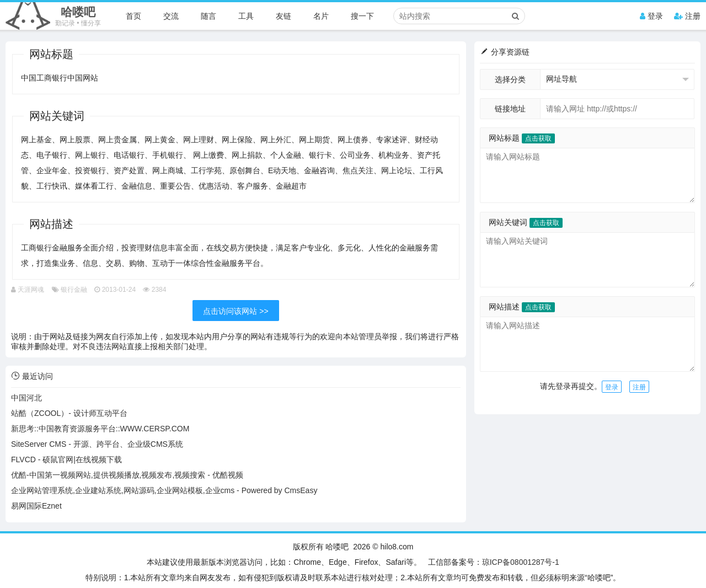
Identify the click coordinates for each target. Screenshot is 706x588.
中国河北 (26, 398)
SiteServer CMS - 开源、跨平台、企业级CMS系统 (97, 444)
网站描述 (522, 307)
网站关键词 (526, 222)
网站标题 (522, 138)
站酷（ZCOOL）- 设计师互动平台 (69, 413)
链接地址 (510, 109)
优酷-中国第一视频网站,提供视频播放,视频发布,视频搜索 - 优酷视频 (127, 475)
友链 (284, 16)
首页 (133, 16)
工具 (246, 16)
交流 (171, 16)
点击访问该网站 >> (236, 311)
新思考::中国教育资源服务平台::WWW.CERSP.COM (100, 429)
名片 (321, 16)
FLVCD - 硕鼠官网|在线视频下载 (66, 459)
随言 (208, 16)
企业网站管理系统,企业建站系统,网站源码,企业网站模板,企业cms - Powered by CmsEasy (164, 490)
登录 (651, 16)
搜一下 (362, 16)
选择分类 (510, 79)
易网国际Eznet (36, 506)
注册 (687, 16)
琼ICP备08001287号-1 (521, 562)
